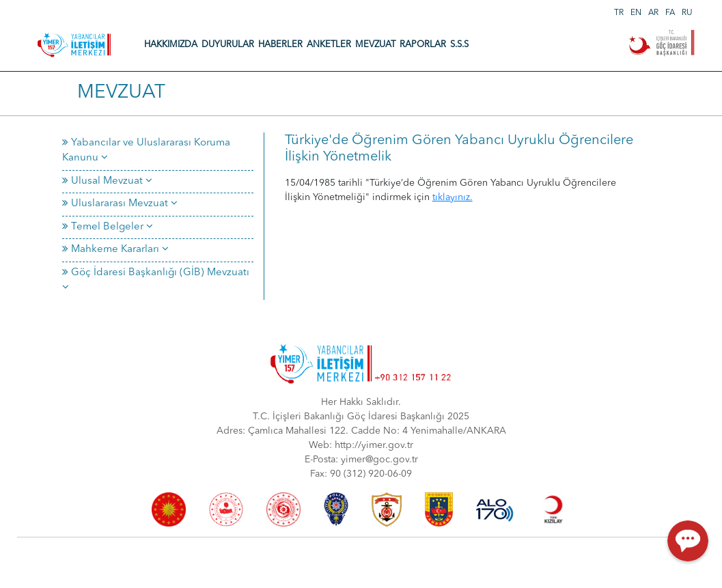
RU (687, 13)
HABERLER (280, 45)
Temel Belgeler (108, 227)
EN (636, 13)
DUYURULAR (228, 45)
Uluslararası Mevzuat (120, 204)
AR (653, 13)
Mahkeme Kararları (115, 250)
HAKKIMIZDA (171, 45)
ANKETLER (329, 45)
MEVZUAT (375, 45)
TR (619, 13)
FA (670, 13)
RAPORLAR (423, 45)
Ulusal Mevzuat (107, 181)
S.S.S (459, 45)
